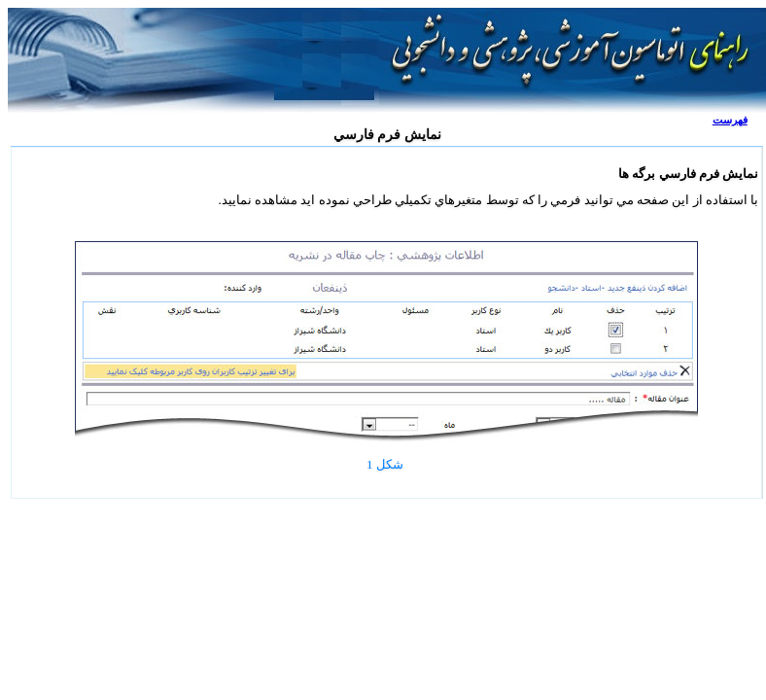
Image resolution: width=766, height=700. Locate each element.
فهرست (730, 120)
